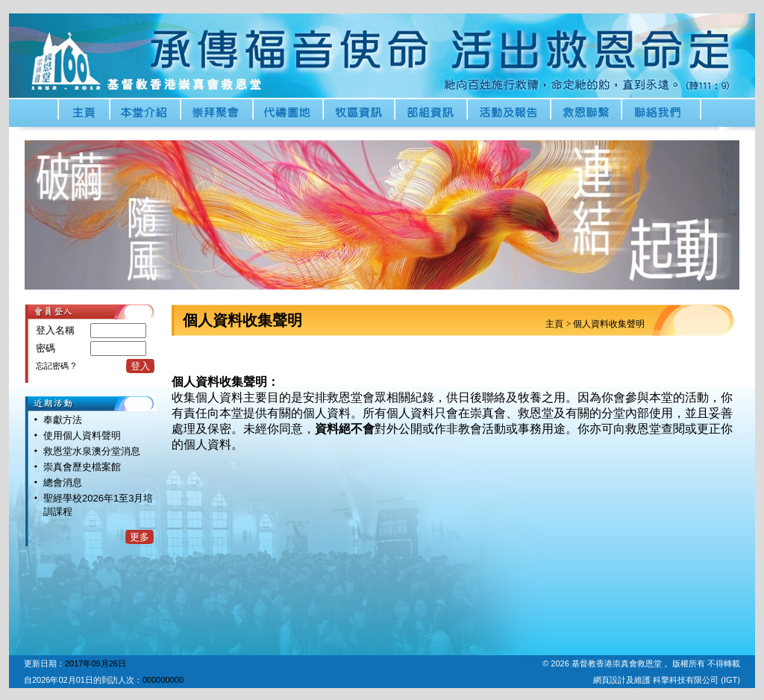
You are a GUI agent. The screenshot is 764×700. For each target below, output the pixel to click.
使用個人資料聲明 (82, 435)
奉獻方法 (63, 420)
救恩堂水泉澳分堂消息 (92, 451)
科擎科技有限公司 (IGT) (696, 680)
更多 (140, 537)
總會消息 (63, 482)
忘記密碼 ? (56, 366)
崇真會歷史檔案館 (82, 467)
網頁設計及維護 (623, 680)
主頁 (554, 324)
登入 (140, 366)
